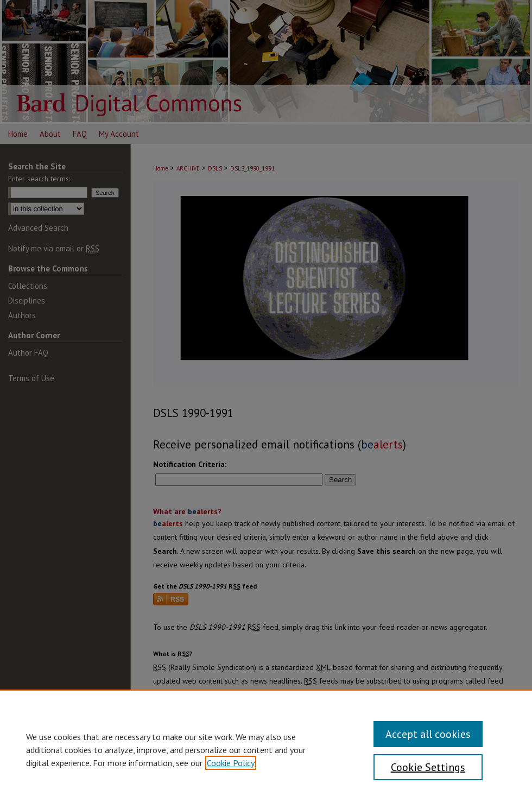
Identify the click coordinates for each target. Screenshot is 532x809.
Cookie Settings (428, 767)
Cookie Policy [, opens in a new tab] (231, 763)
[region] (266, 749)
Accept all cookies (428, 734)
